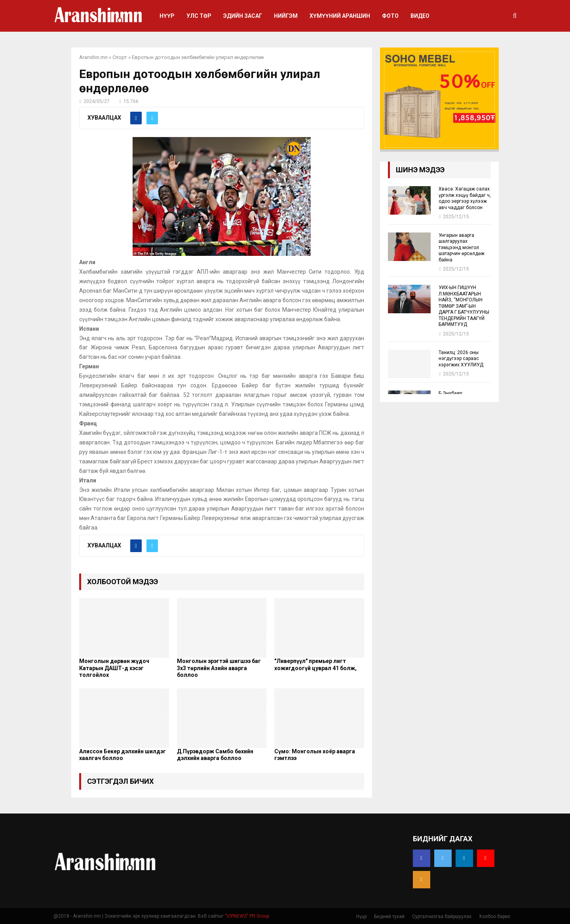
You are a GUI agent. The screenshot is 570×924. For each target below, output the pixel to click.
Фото (390, 16)
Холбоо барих (495, 916)
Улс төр (199, 16)
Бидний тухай (389, 916)
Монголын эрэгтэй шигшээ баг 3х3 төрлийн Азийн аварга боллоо (219, 668)
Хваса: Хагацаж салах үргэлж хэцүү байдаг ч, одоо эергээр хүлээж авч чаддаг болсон (465, 198)
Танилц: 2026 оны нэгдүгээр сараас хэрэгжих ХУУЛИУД (461, 359)
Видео (420, 16)
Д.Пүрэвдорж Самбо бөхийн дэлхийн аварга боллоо (215, 755)
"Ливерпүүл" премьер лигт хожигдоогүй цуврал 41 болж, (315, 665)
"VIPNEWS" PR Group (247, 916)
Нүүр (167, 16)
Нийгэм (286, 16)
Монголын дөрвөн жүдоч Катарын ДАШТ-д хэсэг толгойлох (114, 668)
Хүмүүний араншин (340, 16)
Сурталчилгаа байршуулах (442, 916)
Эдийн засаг (243, 16)
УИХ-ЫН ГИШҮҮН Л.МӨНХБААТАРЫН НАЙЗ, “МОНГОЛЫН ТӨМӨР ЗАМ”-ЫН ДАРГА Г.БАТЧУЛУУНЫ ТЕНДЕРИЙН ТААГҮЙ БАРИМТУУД (464, 306)
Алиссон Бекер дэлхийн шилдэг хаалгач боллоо (123, 755)
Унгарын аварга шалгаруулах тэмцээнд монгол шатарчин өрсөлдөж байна (462, 248)
